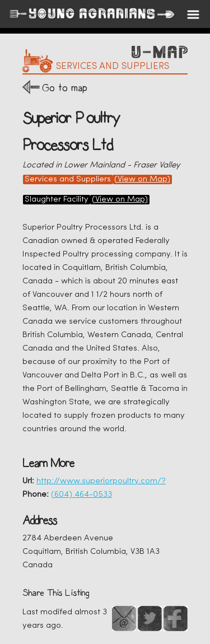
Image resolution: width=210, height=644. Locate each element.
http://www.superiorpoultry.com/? (101, 481)
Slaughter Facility (57, 200)
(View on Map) (142, 179)
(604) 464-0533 (81, 495)
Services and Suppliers (68, 179)
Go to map (65, 88)
